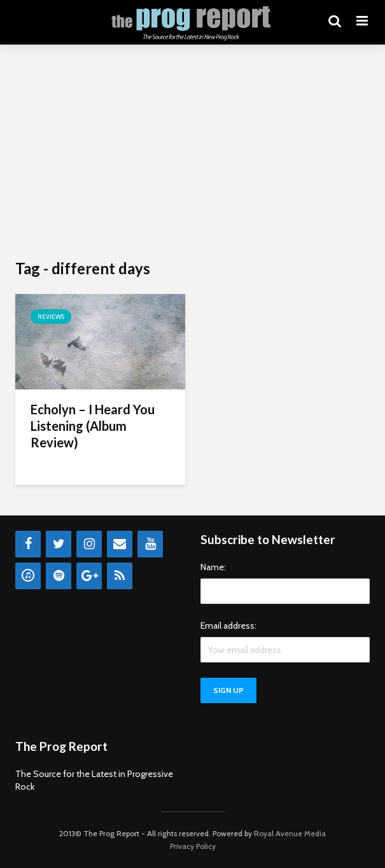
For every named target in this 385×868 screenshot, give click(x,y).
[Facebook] (28, 544)
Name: (213, 567)
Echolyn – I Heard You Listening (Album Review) (93, 426)
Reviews (51, 317)
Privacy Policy (193, 846)
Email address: (228, 626)
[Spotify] (59, 576)
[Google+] (89, 576)
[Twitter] (59, 544)
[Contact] (120, 544)
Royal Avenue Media (290, 833)
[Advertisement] (192, 153)
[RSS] (120, 576)
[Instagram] (89, 544)
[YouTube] (150, 544)
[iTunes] (28, 576)
